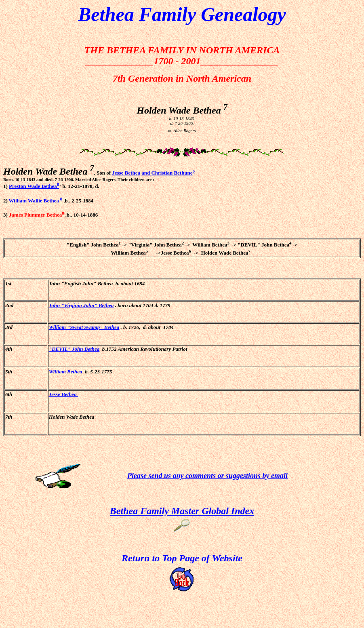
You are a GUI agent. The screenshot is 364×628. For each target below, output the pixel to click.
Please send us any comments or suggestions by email (207, 476)
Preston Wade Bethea (34, 186)
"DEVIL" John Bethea (74, 349)
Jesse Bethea (126, 173)
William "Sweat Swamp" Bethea (84, 327)
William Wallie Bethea (36, 201)
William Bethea (66, 372)
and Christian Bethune (167, 173)
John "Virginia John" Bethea (81, 305)
